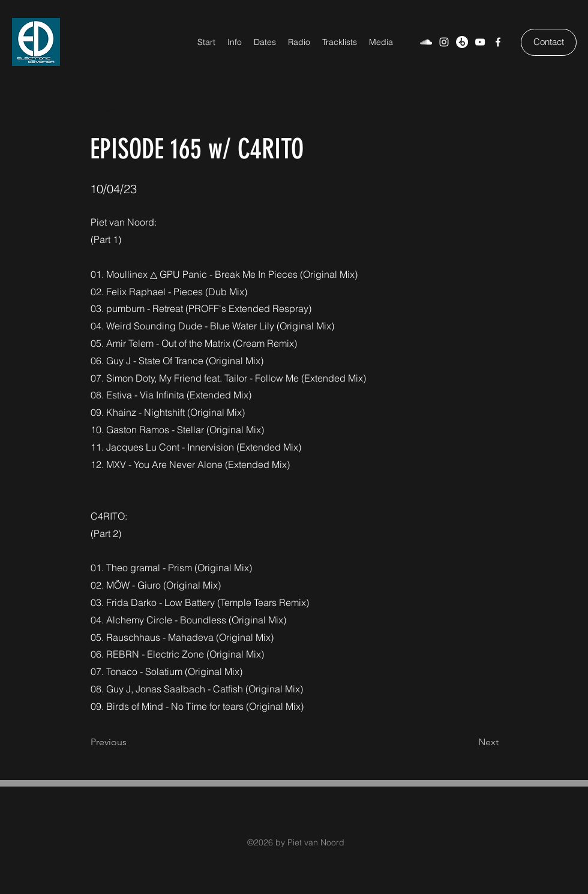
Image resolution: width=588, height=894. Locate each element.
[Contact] (549, 42)
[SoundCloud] (426, 42)
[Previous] (130, 743)
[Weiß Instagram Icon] (444, 42)
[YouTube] (480, 42)
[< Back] (130, 110)
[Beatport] (462, 42)
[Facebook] (498, 42)
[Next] (469, 743)
